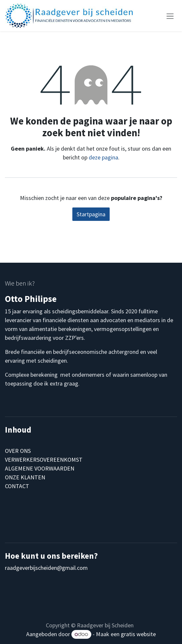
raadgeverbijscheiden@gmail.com (46, 568)
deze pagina (103, 157)
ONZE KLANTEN (25, 477)
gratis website (138, 634)
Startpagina (91, 214)
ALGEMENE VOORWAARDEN (40, 468)
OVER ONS (18, 451)
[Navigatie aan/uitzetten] (170, 16)
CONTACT (17, 486)
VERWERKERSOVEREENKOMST (44, 460)
